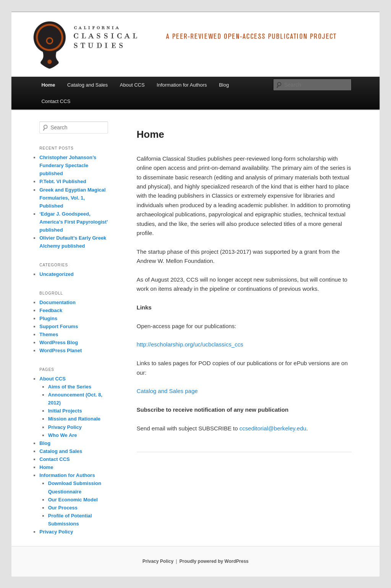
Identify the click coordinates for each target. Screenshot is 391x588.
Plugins (48, 318)
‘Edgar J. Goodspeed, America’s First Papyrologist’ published (74, 222)
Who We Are (63, 435)
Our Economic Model (73, 500)
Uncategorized (57, 274)
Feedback (51, 310)
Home (48, 85)
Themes (49, 334)
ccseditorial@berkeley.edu (273, 428)
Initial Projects (65, 411)
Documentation (57, 302)
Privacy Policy (65, 427)
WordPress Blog (59, 342)
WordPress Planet (61, 350)
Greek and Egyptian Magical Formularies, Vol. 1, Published (72, 198)
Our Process (63, 508)
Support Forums (59, 326)
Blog (224, 85)
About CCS (132, 85)
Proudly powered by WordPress (214, 561)
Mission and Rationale (74, 419)
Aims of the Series (70, 387)
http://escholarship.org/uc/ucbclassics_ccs (190, 344)
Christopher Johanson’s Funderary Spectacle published (68, 165)
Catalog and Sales (87, 85)
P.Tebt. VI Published (63, 181)
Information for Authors (182, 85)
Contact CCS (56, 101)
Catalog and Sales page (167, 391)
